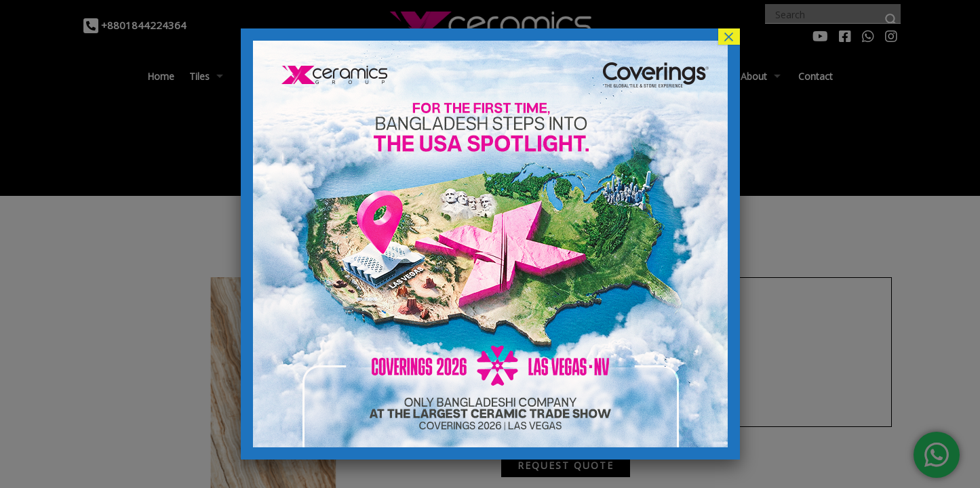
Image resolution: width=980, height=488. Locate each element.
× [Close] (728, 37)
